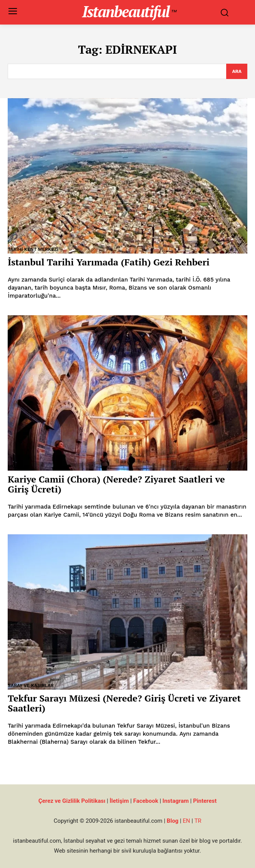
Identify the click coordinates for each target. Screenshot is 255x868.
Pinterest (205, 801)
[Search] (237, 71)
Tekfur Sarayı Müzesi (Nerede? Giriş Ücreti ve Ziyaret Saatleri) (124, 703)
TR (198, 821)
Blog (173, 821)
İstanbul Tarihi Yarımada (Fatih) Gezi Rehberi (108, 262)
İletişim (119, 801)
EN (186, 821)
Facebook (146, 801)
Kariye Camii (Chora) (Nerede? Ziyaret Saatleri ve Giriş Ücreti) (116, 484)
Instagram (176, 801)
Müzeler (19, 466)
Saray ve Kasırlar (31, 685)
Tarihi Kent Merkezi (33, 249)
